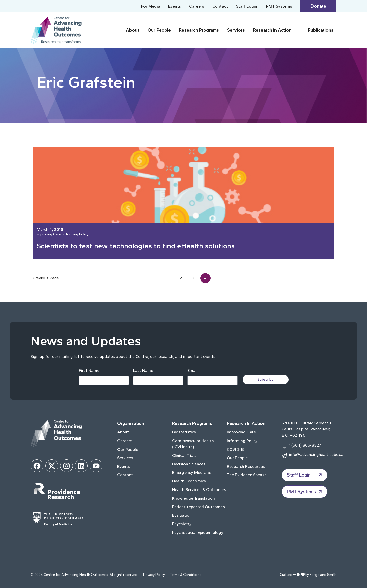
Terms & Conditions (186, 575)
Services (236, 30)
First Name (89, 370)
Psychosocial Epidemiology (198, 532)
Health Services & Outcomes (199, 490)
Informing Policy (76, 235)
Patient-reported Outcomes (198, 507)
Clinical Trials (184, 456)
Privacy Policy (154, 575)
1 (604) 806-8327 (305, 445)
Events (175, 6)
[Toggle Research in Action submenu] (299, 30)
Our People (159, 30)
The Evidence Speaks (247, 475)
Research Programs (199, 30)
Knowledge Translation (193, 498)
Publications (321, 30)
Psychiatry (182, 524)
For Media (151, 6)
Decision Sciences (189, 464)
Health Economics (189, 481)
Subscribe (266, 379)
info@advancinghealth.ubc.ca (316, 454)
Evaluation (182, 515)
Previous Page (46, 278)
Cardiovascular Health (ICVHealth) (193, 444)
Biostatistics (184, 432)
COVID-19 (236, 449)
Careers (197, 6)
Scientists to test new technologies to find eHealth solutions (136, 246)
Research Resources (246, 466)
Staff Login (247, 6)
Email (192, 370)
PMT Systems (279, 6)
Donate (318, 6)
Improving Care (49, 235)
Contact (220, 6)
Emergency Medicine (192, 473)
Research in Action (272, 30)
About (133, 30)
